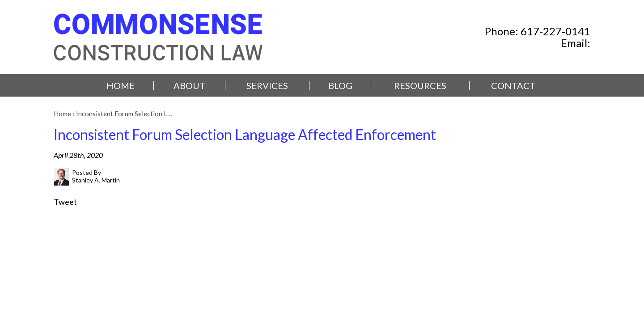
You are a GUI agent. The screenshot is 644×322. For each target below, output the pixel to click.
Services (267, 85)
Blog (340, 85)
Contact (513, 85)
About (189, 85)
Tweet (65, 202)
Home (121, 85)
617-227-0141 (555, 31)
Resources (420, 85)
